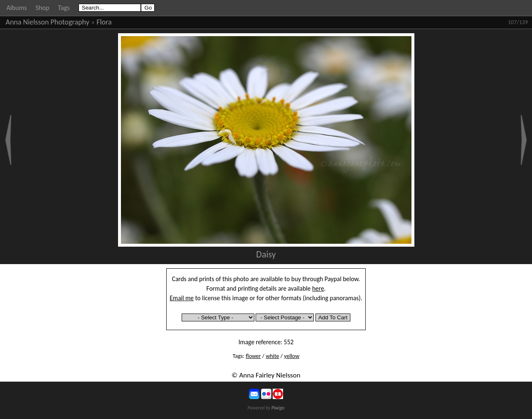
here (318, 288)
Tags (64, 8)
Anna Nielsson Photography (48, 22)
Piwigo (278, 408)
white (272, 356)
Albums (17, 8)
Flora (104, 22)
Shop (43, 8)
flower (253, 356)
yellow (292, 356)
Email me (182, 298)
